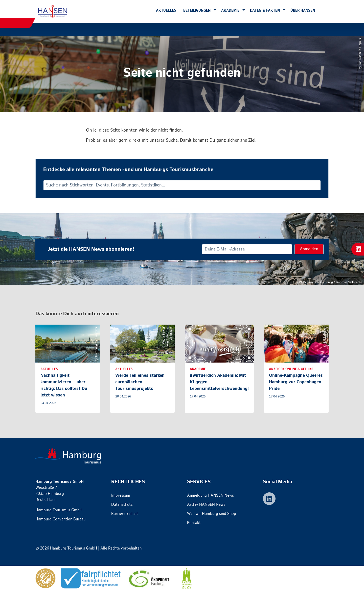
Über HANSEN (303, 10)
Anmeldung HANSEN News (210, 495)
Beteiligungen (197, 10)
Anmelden (309, 249)
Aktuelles (166, 10)
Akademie (230, 10)
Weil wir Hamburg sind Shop (212, 514)
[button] (215, 10)
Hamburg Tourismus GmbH (59, 510)
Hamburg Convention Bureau (60, 519)
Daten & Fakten (265, 10)
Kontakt (194, 523)
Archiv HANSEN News (206, 505)
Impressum (121, 495)
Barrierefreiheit (125, 514)
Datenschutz (122, 505)
